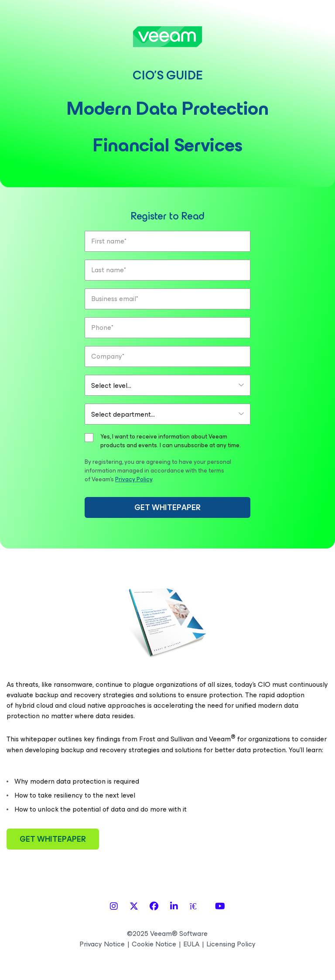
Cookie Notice (154, 944)
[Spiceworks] (197, 906)
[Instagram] (114, 906)
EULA (191, 944)
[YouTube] (220, 906)
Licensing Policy (231, 944)
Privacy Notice (102, 944)
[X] (134, 906)
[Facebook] (154, 906)
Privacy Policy (134, 479)
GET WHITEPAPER (167, 507)
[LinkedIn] (174, 906)
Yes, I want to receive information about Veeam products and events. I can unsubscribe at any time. (171, 441)
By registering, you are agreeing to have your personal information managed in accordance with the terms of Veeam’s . (158, 471)
